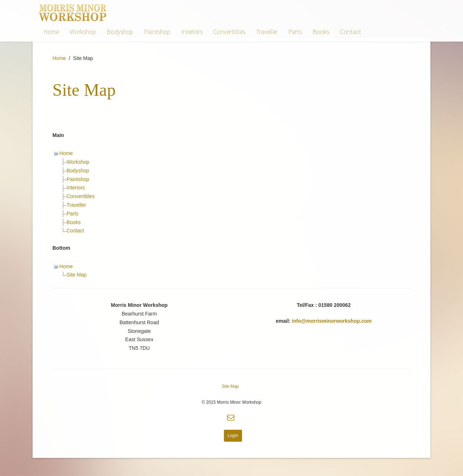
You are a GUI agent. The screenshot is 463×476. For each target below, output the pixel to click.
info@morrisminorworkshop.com (332, 321)
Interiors (192, 32)
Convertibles (229, 32)
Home (51, 32)
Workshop (83, 32)
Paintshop (157, 32)
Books (321, 32)
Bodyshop (120, 32)
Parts (295, 32)
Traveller (267, 32)
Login (233, 436)
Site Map (77, 275)
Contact (351, 32)
